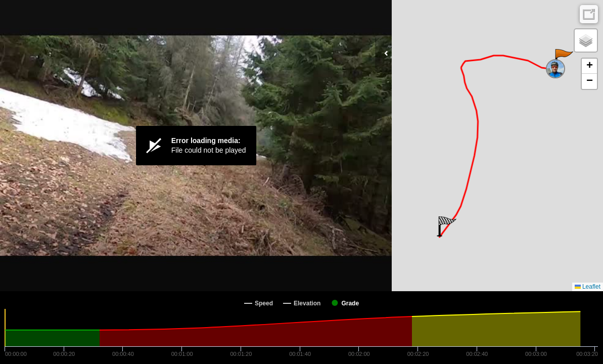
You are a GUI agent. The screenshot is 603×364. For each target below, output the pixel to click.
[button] (563, 59)
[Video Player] (196, 146)
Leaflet (588, 287)
